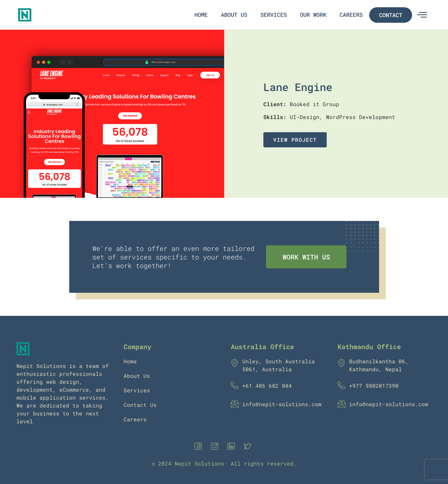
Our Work (313, 15)
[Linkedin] (232, 446)
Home (201, 15)
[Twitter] (249, 446)
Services (274, 15)
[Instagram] (216, 446)
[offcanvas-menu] (422, 15)
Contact (391, 15)
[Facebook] (199, 446)
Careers (351, 15)
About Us (234, 15)
